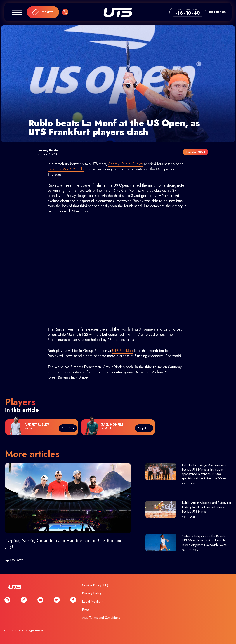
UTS (118, 12)
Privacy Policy (92, 593)
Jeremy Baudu (48, 150)
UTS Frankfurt (123, 351)
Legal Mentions (93, 601)
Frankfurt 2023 (195, 152)
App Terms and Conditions (101, 618)
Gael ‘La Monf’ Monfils (66, 169)
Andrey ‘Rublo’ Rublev (126, 164)
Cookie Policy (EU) (95, 585)
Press (86, 610)
